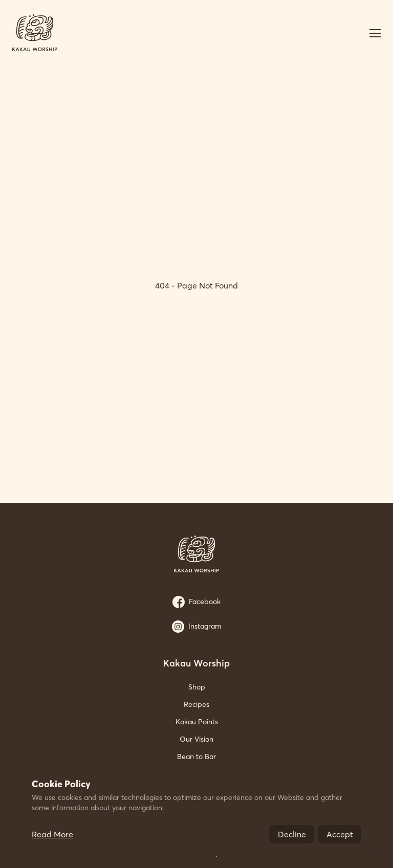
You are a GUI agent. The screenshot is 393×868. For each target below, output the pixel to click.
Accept (340, 834)
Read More (52, 834)
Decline (292, 834)
